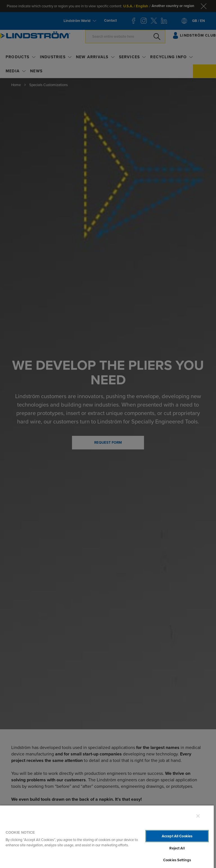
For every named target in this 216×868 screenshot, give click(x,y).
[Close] (198, 816)
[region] (107, 836)
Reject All (177, 848)
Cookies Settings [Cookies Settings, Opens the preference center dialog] (177, 860)
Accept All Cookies (177, 836)
